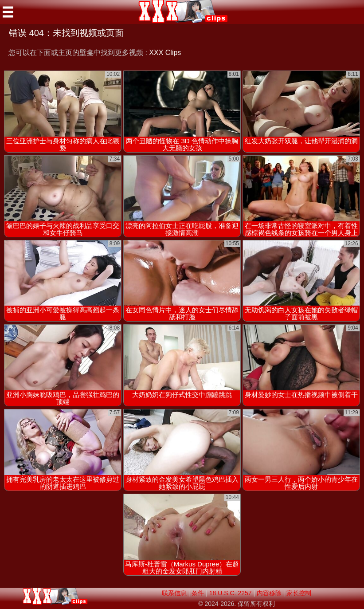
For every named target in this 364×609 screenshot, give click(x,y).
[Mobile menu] (8, 12)
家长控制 (299, 593)
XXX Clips (165, 53)
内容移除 (269, 593)
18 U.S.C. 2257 (231, 593)
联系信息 (174, 593)
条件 (198, 593)
